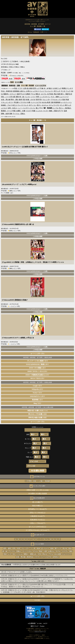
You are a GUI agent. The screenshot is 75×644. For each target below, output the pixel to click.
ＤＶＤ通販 (19, 82)
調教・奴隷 (5, 114)
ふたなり (4, 108)
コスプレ (44, 94)
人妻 (24, 88)
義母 (21, 100)
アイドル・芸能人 (19, 114)
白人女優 (58, 554)
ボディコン (33, 105)
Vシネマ (70, 88)
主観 (18, 86)
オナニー (13, 94)
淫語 (24, 100)
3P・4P (46, 88)
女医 (14, 97)
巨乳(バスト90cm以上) (37, 513)
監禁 (37, 100)
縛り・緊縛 (65, 94)
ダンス (62, 105)
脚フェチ (68, 105)
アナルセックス (56, 100)
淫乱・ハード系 (6, 97)
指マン (39, 105)
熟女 (16, 88)
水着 (29, 102)
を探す (38, 389)
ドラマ (20, 88)
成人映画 (29, 88)
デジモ (63, 91)
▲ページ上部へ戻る (37, 354)
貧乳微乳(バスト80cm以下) (37, 509)
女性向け (56, 557)
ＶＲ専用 (28, 481)
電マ (41, 100)
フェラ (68, 91)
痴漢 (59, 94)
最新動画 (5, 86)
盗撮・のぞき (31, 100)
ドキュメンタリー (7, 102)
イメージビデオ (41, 86)
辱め (55, 94)
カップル (55, 108)
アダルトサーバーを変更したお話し (20, 572)
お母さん (29, 91)
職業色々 (7, 94)
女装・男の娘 (6, 100)
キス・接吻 (55, 97)
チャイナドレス (23, 105)
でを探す (37, 364)
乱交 (71, 94)
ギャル (35, 551)
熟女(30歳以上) (38, 506)
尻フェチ (57, 91)
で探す (37, 361)
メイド (33, 97)
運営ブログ (34, 626)
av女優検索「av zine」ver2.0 (37, 623)
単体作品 (12, 86)
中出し (3, 91)
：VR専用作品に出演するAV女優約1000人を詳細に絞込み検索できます (31, 565)
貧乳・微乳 (7, 548)
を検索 (37, 414)
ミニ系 (33, 548)
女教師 (28, 94)
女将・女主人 (12, 108)
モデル (58, 551)
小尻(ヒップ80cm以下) (37, 523)
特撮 (14, 111)
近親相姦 (16, 91)
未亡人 (15, 105)
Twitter (42, 626)
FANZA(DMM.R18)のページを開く (37, 156)
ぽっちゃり (45, 548)
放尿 (18, 94)
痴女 (50, 88)
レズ (38, 88)
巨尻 (19, 548)
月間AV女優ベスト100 (37, 490)
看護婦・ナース (6, 111)
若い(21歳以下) (38, 502)
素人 (37, 108)
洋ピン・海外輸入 (65, 108)
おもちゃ (45, 105)
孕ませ (45, 554)
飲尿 (49, 102)
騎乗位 (64, 88)
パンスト (28, 97)
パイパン (32, 108)
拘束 (67, 100)
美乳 (38, 97)
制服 (34, 111)
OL (2, 94)
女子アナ (60, 111)
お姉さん (22, 91)
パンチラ (26, 108)
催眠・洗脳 (53, 111)
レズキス (36, 91)
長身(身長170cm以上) (37, 520)
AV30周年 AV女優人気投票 (37, 494)
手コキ (23, 94)
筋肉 (52, 548)
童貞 (64, 100)
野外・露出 (15, 100)
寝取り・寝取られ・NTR (32, 554)
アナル (33, 94)
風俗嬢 (47, 481)
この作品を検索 (37, 159)
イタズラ (29, 111)
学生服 (16, 102)
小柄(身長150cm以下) (37, 516)
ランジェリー (49, 91)
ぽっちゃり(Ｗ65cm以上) (37, 527)
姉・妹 (22, 97)
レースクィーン (66, 102)
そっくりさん (27, 551)
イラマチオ (23, 102)
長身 (38, 548)
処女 (70, 548)
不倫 (42, 88)
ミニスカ (39, 111)
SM (72, 91)
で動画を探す (37, 378)
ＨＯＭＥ (37, 600)
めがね (44, 102)
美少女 (65, 548)
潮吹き (38, 94)
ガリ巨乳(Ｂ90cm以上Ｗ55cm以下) (37, 530)
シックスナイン (45, 97)
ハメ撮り (41, 481)
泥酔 (11, 114)
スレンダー (47, 100)
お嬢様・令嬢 (21, 111)
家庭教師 (57, 102)
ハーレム (19, 554)
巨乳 (35, 88)
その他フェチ (57, 88)
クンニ (42, 91)
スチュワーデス (54, 105)
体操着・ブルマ (6, 105)
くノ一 (20, 108)
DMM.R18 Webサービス (40, 632)
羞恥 (17, 97)
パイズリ (46, 111)
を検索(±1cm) (38, 411)
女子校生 (50, 94)
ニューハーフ (64, 97)
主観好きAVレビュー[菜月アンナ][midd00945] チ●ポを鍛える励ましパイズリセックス (38, 575)
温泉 (65, 111)
